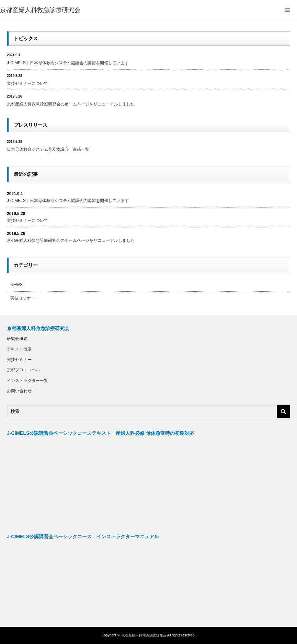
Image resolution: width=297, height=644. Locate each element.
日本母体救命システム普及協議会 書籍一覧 (48, 149)
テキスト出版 (19, 349)
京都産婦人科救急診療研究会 (40, 10)
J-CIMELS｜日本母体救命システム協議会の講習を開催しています (68, 63)
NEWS (16, 285)
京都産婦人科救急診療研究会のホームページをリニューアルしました (71, 104)
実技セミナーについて (27, 83)
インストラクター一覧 (27, 381)
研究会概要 (17, 339)
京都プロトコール (23, 370)
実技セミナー (23, 298)
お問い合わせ (19, 391)
